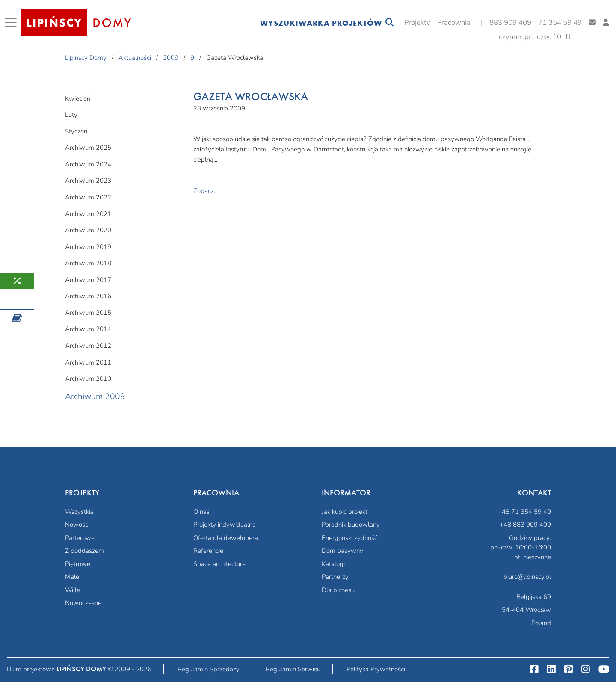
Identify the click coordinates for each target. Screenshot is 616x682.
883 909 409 (510, 22)
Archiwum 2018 (88, 263)
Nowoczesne (83, 603)
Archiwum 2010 (88, 379)
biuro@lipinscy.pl (527, 577)
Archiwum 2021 (88, 214)
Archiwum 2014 (88, 329)
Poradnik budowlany (351, 525)
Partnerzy (335, 577)
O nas (201, 512)
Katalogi (333, 564)
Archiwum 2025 (88, 148)
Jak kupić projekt (345, 512)
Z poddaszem (84, 551)
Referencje (208, 551)
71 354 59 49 (560, 22)
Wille (73, 590)
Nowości (77, 525)
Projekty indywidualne (225, 525)
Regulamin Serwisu (293, 669)
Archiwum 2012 (88, 346)
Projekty (417, 22)
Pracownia (454, 22)
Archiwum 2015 (88, 313)
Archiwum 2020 (88, 230)
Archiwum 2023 (88, 181)
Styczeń (76, 131)
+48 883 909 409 (525, 525)
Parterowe (80, 538)
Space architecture (219, 564)
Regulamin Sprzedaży (209, 669)
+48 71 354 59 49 (524, 512)
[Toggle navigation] (12, 23)
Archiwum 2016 (88, 296)
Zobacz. (204, 191)
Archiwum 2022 (88, 197)
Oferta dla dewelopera (226, 538)
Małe (72, 577)
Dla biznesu (338, 590)
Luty (71, 115)
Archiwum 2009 (95, 397)
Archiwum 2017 (88, 280)
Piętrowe (78, 564)
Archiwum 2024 (88, 164)
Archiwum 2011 (88, 362)
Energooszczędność (349, 538)
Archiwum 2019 (88, 247)
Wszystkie (79, 512)
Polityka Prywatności (376, 669)
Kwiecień (78, 98)
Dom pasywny (342, 551)
